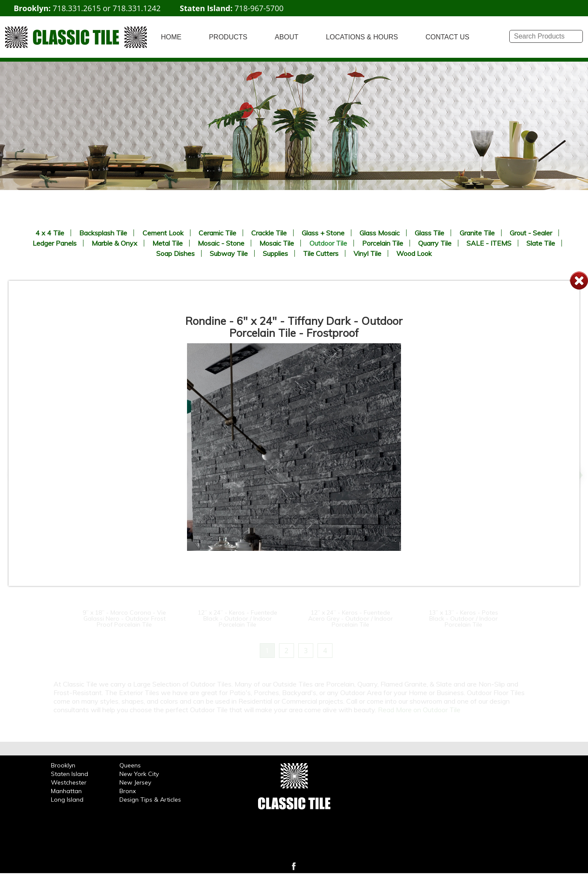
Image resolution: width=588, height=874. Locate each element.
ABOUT (287, 37)
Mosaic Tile (277, 243)
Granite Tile (477, 233)
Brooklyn (63, 765)
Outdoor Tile (328, 243)
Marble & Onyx (114, 243)
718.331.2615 (77, 8)
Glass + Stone (323, 233)
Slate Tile (541, 243)
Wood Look (414, 253)
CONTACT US (447, 37)
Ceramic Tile (217, 233)
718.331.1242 (137, 8)
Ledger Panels (55, 243)
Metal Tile (168, 243)
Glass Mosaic (380, 233)
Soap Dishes (175, 253)
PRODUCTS (228, 37)
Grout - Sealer (531, 233)
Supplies (275, 253)
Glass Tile (429, 233)
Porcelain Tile (383, 243)
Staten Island (70, 774)
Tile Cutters (321, 253)
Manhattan (66, 791)
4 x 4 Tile (50, 233)
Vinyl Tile (367, 253)
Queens (130, 765)
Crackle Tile (269, 233)
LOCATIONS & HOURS (362, 37)
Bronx (128, 791)
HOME (171, 37)
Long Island (67, 800)
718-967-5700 (259, 8)
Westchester (69, 782)
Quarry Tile (435, 243)
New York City (139, 774)
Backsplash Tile (103, 233)
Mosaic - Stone (221, 243)
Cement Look (163, 233)
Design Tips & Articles (150, 800)
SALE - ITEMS (489, 243)
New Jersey (135, 782)
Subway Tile (229, 253)
